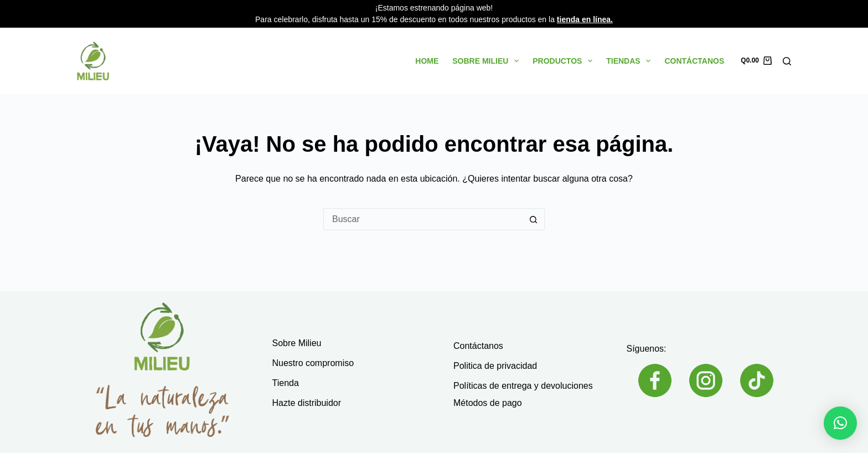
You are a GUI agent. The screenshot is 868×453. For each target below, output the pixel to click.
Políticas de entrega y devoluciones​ (523, 386)
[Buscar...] (423, 219)
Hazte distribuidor (307, 403)
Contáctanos (694, 61)
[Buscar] (787, 61)
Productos (565, 61)
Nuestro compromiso (313, 363)
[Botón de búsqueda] (534, 219)
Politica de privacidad (495, 366)
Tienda (286, 383)
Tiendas (631, 61)
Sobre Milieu (488, 61)
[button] (840, 423)
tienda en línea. (585, 19)
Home (427, 61)
